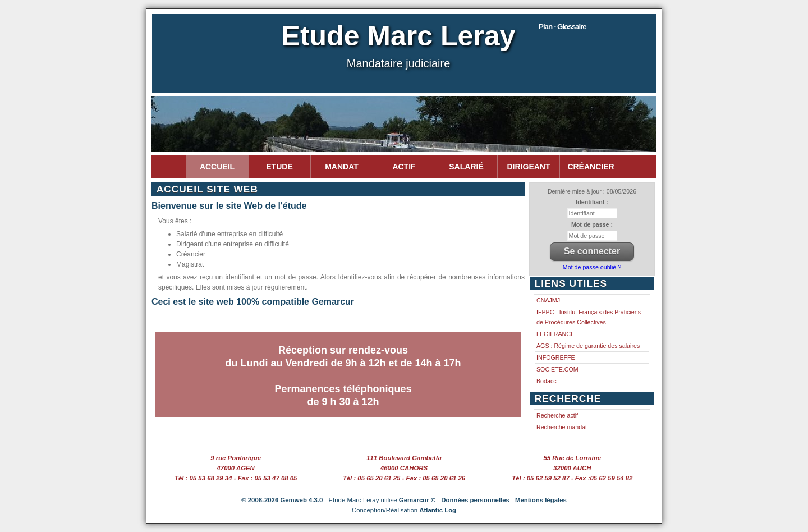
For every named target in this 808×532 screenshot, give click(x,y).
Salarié (466, 167)
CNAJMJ (548, 300)
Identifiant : (592, 202)
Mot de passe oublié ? (592, 267)
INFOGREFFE (556, 357)
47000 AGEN (236, 468)
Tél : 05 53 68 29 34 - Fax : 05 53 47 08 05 (236, 478)
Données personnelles (475, 500)
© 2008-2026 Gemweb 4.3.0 (282, 500)
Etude (279, 167)
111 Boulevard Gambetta (404, 458)
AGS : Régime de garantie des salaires (588, 346)
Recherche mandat (562, 427)
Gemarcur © (417, 500)
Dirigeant (529, 167)
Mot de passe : (592, 224)
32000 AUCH (572, 468)
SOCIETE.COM (557, 369)
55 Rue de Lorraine (573, 458)
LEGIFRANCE (555, 334)
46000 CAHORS (404, 468)
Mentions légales (541, 500)
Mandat (342, 167)
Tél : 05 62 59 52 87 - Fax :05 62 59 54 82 (572, 478)
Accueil (217, 167)
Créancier (591, 167)
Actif (404, 167)
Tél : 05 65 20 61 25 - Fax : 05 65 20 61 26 (404, 478)
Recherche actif (557, 415)
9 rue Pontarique (236, 458)
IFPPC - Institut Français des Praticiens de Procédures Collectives (589, 317)
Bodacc (547, 381)
